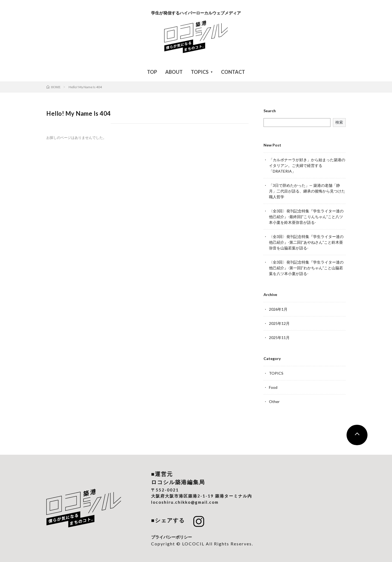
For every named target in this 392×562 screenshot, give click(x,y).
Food (273, 387)
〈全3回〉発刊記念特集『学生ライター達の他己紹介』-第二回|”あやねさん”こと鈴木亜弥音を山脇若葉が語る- (306, 242)
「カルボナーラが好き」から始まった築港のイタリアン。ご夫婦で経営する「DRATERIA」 (307, 165)
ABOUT (174, 72)
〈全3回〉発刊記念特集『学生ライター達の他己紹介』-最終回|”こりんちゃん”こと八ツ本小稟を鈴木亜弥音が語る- (306, 217)
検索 (339, 122)
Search (270, 111)
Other (274, 401)
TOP (152, 72)
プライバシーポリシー (171, 537)
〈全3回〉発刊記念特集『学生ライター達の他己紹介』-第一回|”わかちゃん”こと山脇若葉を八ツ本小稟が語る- (306, 268)
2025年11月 (279, 337)
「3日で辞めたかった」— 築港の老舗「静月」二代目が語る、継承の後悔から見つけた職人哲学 (307, 191)
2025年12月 (279, 323)
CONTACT (233, 72)
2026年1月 (278, 309)
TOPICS (200, 72)
